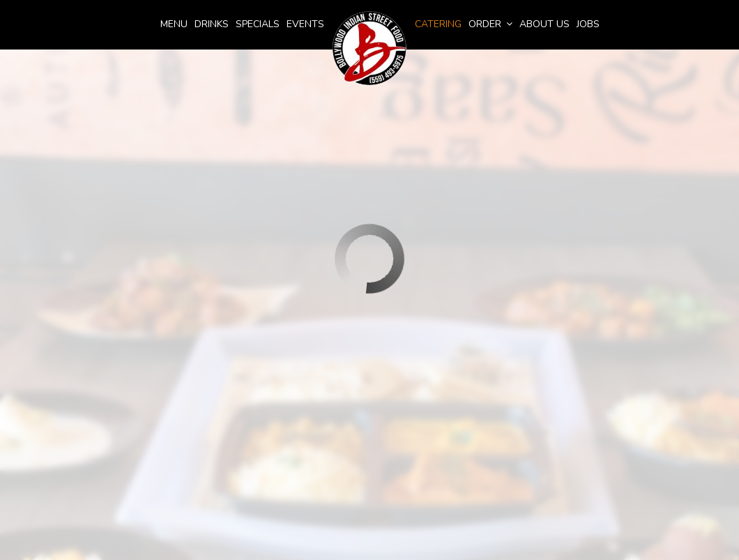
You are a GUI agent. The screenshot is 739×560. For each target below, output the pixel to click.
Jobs (588, 24)
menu (174, 24)
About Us (544, 24)
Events (305, 24)
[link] (369, 49)
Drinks (212, 24)
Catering (438, 24)
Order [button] (490, 24)
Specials (258, 24)
